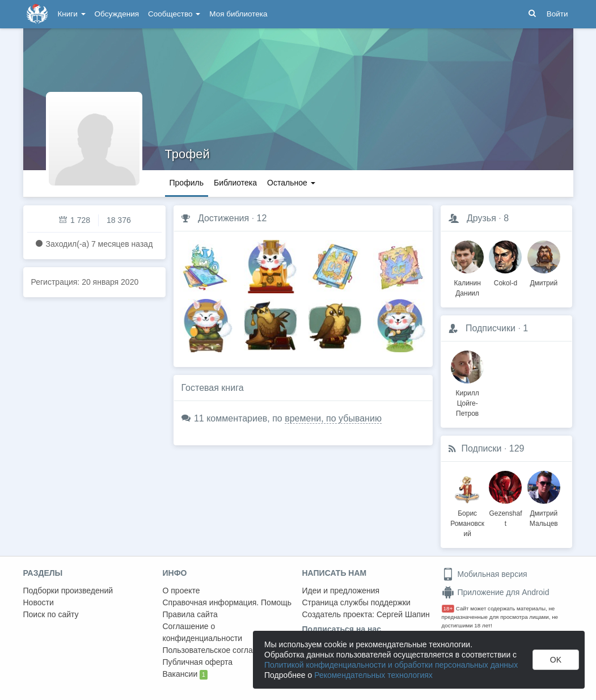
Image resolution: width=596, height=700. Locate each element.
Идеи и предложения (341, 591)
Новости (39, 602)
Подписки (482, 448)
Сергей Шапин (403, 614)
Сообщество (174, 14)
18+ (448, 608)
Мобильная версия (485, 574)
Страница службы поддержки (356, 602)
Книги (72, 14)
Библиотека (235, 183)
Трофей (187, 154)
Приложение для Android (496, 592)
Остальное (291, 183)
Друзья (481, 218)
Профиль (187, 183)
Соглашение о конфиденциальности (203, 632)
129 (517, 448)
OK (556, 660)
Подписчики (491, 328)
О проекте (181, 591)
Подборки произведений (68, 591)
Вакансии (185, 674)
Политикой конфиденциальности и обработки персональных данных (391, 665)
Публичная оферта (198, 662)
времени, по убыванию (333, 418)
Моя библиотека (238, 14)
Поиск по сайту (51, 614)
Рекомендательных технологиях (373, 675)
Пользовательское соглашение (220, 650)
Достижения (223, 218)
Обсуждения (117, 14)
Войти (557, 14)
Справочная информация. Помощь (227, 602)
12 (262, 218)
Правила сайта (190, 614)
